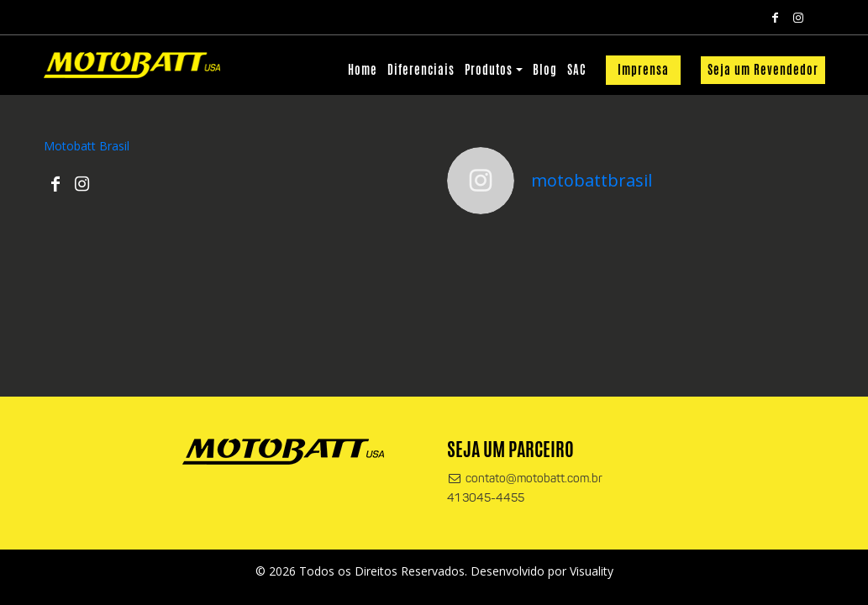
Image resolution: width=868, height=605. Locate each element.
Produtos (489, 70)
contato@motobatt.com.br (525, 479)
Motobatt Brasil (87, 146)
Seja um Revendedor (763, 70)
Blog (545, 70)
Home (363, 70)
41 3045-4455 (486, 499)
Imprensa (643, 70)
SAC (577, 70)
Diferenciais (421, 70)
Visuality (592, 571)
